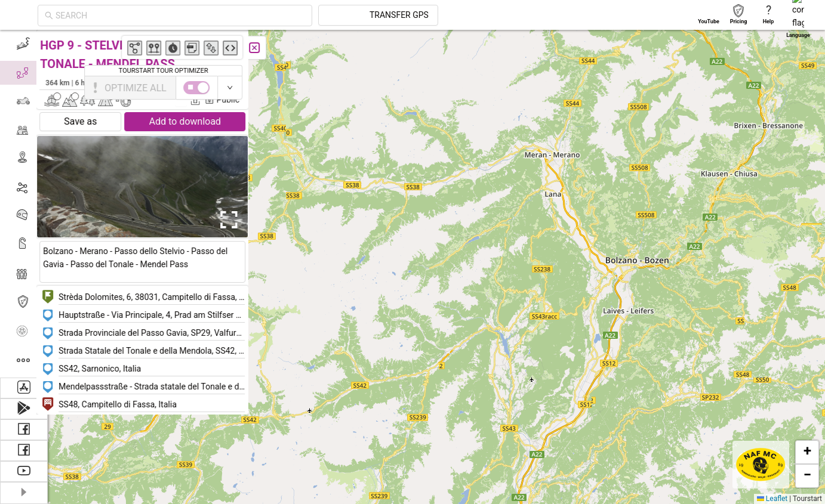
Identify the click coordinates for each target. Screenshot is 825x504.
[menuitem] (24, 44)
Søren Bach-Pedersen (210, 82)
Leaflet (772, 499)
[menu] (24, 204)
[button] (802, 269)
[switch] (773, 88)
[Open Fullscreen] (238, 220)
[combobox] (288, 16)
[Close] (266, 48)
